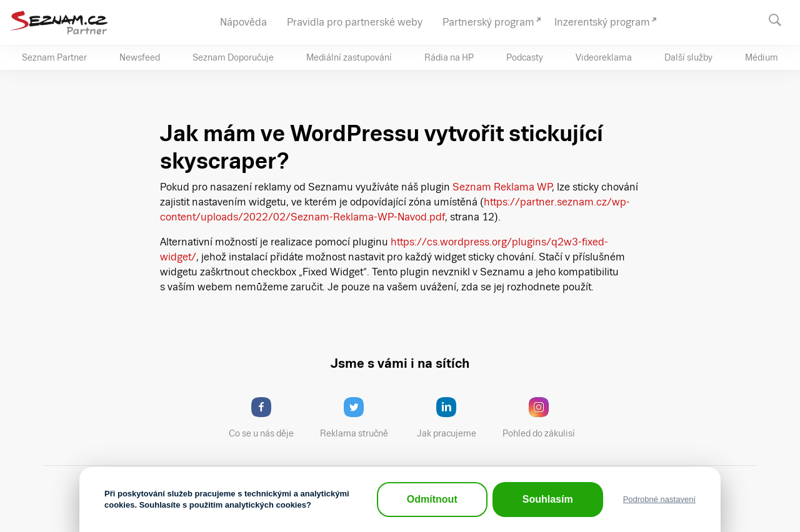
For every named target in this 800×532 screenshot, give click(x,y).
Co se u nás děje (267, 418)
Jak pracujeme (454, 418)
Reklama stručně (360, 418)
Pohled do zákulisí (543, 418)
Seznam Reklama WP (502, 187)
